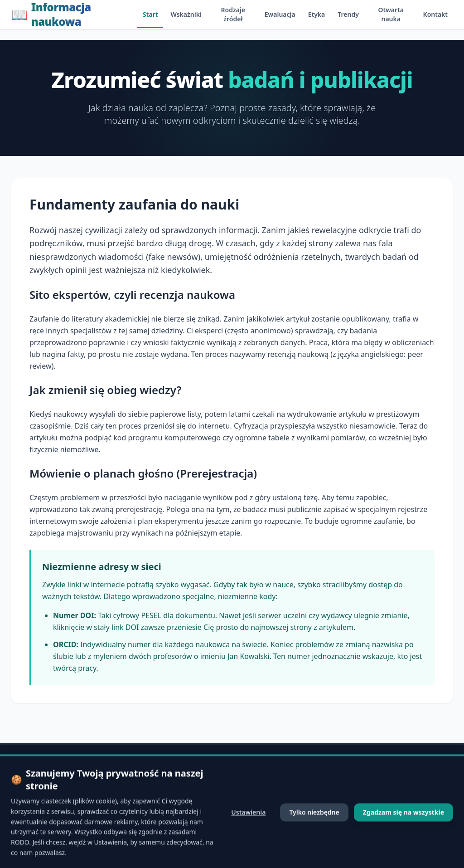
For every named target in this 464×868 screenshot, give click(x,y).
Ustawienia (248, 842)
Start (150, 14)
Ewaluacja (280, 14)
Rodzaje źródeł (233, 14)
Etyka (317, 14)
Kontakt (435, 14)
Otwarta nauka (391, 14)
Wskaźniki (186, 14)
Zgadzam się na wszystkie (404, 842)
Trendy (348, 14)
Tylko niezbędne (314, 842)
